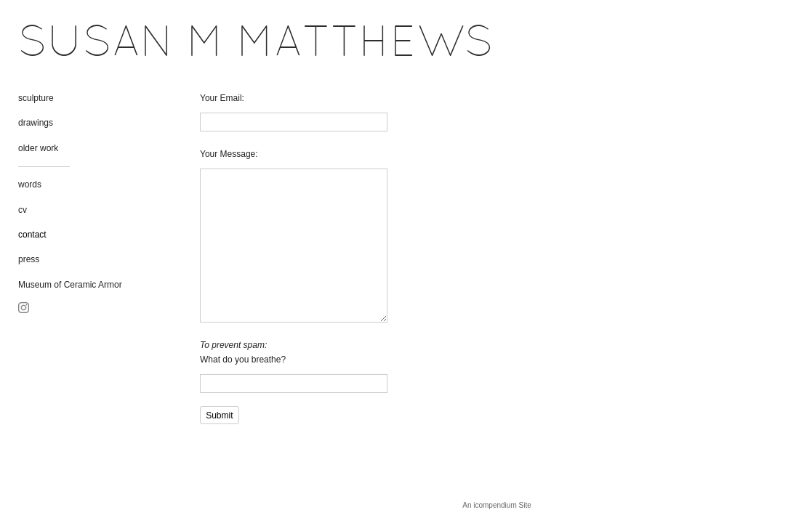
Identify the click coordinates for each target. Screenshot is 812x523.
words (30, 185)
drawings (36, 123)
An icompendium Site (497, 505)
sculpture (36, 98)
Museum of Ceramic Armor (70, 285)
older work (38, 148)
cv (23, 210)
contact (32, 235)
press (29, 259)
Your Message (228, 154)
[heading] (55, 45)
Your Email (221, 98)
